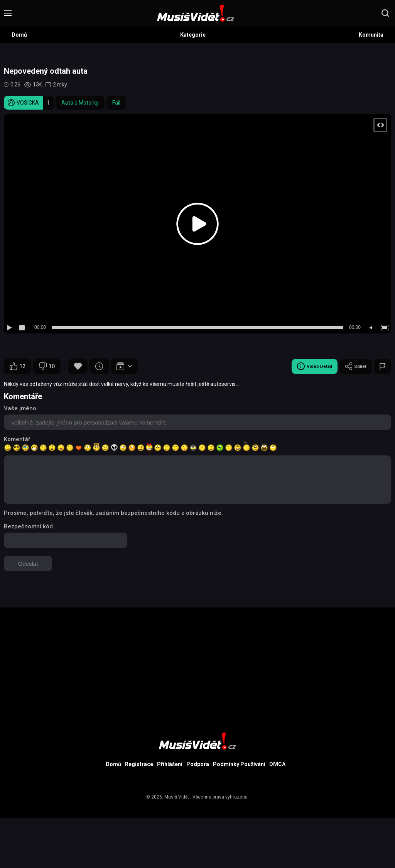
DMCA (277, 764)
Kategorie (193, 35)
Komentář (17, 439)
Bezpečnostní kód (28, 526)
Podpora (198, 764)
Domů (19, 35)
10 (47, 366)
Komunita (371, 35)
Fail (116, 103)
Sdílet (354, 366)
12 (18, 366)
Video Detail (308, 366)
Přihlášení (170, 764)
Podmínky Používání (239, 764)
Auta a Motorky (80, 103)
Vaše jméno (20, 408)
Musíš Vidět (177, 797)
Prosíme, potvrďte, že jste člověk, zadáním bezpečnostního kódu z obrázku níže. (113, 513)
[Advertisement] (197, 662)
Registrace (139, 764)
